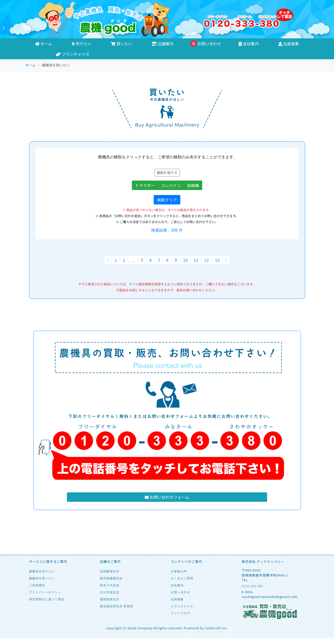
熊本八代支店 (110, 585)
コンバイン (172, 185)
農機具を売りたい (42, 571)
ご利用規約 (37, 585)
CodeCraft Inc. (216, 628)
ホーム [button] (44, 44)
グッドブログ (181, 613)
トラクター (146, 185)
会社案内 (177, 585)
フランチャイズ (72, 54)
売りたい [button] (82, 44)
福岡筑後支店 (110, 599)
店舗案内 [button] (163, 44)
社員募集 (177, 599)
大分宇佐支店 (110, 592)
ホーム (31, 65)
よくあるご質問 (182, 578)
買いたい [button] (122, 44)
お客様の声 (179, 571)
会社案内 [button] (249, 44)
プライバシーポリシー (45, 592)
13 (217, 260)
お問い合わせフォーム (167, 497)
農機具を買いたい (42, 578)
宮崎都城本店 (110, 571)
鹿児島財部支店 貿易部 (117, 606)
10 (185, 260)
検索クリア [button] (167, 200)
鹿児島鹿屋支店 (111, 578)
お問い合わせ (206, 43)
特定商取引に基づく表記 (47, 599)
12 (207, 260)
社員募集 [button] (289, 44)
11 (196, 260)
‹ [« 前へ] (108, 260)
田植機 (195, 185)
